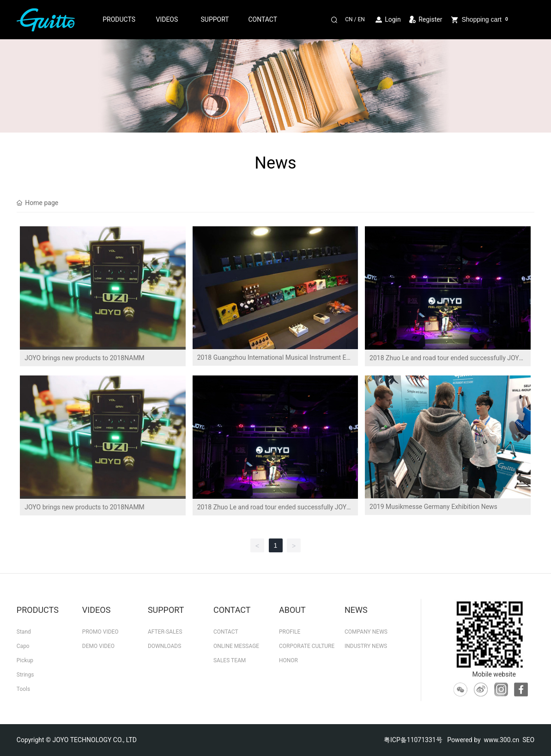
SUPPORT (215, 19)
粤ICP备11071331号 (413, 740)
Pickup (25, 660)
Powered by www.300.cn (483, 740)
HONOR (288, 660)
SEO (528, 740)
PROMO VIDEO (100, 632)
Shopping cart (479, 20)
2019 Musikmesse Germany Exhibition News (433, 507)
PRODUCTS (119, 19)
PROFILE (290, 632)
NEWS (356, 610)
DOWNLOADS (164, 646)
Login (394, 19)
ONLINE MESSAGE (236, 646)
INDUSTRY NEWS (366, 646)
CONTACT (263, 19)
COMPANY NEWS (366, 632)
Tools (23, 689)
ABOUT (292, 610)
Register (430, 19)
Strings (25, 675)
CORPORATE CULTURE (307, 646)
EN (361, 19)
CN (349, 19)
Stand (24, 632)
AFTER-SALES (165, 632)
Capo (23, 646)
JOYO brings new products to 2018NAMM (85, 358)
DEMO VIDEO (98, 646)
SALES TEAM (230, 660)
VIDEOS (167, 19)
